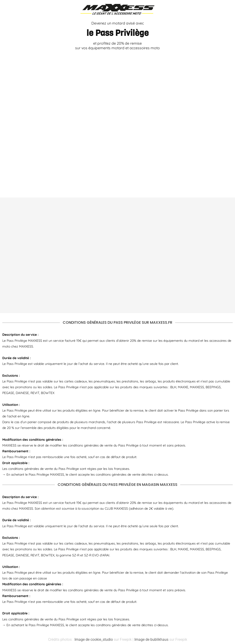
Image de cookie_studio (94, 639)
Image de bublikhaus (151, 639)
